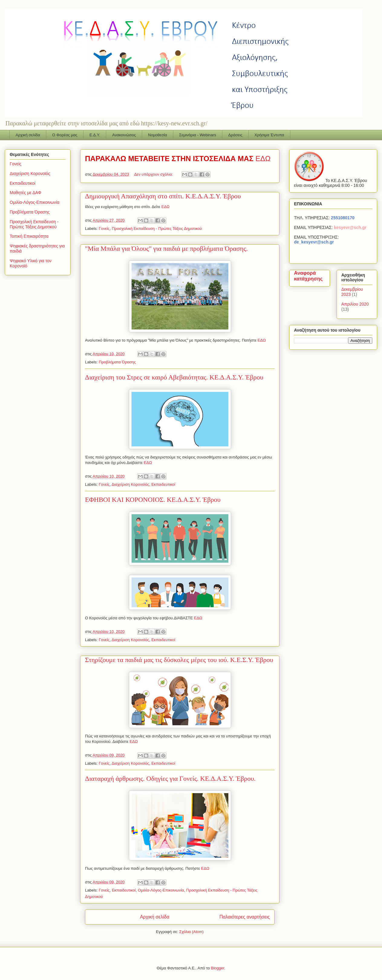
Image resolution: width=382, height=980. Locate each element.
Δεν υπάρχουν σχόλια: (154, 174)
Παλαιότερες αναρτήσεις (245, 917)
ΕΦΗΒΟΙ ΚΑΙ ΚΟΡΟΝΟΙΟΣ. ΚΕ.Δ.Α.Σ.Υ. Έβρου (153, 500)
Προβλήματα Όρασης (118, 362)
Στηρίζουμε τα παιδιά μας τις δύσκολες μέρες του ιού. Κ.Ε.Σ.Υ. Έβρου (179, 660)
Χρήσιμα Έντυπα (269, 135)
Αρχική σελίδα (28, 135)
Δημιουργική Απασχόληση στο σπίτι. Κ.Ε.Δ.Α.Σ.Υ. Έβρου (163, 196)
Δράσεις (235, 135)
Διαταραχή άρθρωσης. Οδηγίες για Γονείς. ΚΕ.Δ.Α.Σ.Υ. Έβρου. (170, 778)
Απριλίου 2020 (355, 304)
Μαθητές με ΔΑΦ (26, 193)
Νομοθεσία (158, 135)
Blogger (217, 968)
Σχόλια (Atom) (191, 932)
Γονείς (104, 228)
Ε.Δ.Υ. (95, 135)
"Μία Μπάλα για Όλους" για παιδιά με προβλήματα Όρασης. (166, 248)
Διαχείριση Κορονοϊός (130, 484)
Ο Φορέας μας (65, 135)
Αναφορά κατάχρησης (308, 276)
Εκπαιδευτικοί (163, 484)
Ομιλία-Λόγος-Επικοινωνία (161, 890)
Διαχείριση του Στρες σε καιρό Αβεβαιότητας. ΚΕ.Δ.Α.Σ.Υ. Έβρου (174, 377)
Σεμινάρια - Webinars (198, 135)
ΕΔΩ (263, 159)
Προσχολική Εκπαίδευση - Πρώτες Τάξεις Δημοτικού (157, 228)
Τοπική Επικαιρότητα (29, 236)
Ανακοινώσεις (124, 135)
